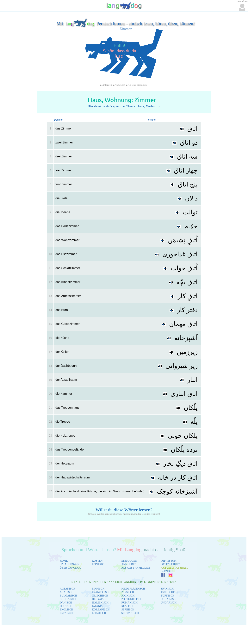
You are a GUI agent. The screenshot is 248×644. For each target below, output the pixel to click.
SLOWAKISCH (130, 613)
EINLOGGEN (129, 561)
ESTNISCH (66, 613)
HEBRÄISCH (99, 599)
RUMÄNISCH (129, 603)
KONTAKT (98, 564)
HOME (64, 561)
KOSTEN (97, 561)
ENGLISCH (66, 610)
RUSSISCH (128, 606)
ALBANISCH (67, 589)
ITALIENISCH (100, 603)
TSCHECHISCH (170, 592)
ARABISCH (67, 592)
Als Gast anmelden (137, 85)
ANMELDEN (129, 564)
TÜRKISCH (168, 596)
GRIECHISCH (100, 596)
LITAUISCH (99, 613)
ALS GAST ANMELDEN (136, 568)
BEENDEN (167, 571)
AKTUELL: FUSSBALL (175, 568)
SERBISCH (128, 610)
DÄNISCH (66, 603)
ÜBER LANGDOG (70, 568)
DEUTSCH (66, 606)
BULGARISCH (68, 596)
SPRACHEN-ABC (70, 564)
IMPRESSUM (169, 561)
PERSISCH (128, 592)
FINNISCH (98, 589)
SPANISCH (167, 589)
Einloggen (107, 85)
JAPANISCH (99, 606)
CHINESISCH (68, 599)
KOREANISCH (101, 610)
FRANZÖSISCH (101, 592)
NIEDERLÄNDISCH (133, 589)
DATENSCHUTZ (170, 564)
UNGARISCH (169, 603)
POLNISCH (128, 596)
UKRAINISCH (169, 599)
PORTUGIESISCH (132, 599)
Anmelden (120, 85)
